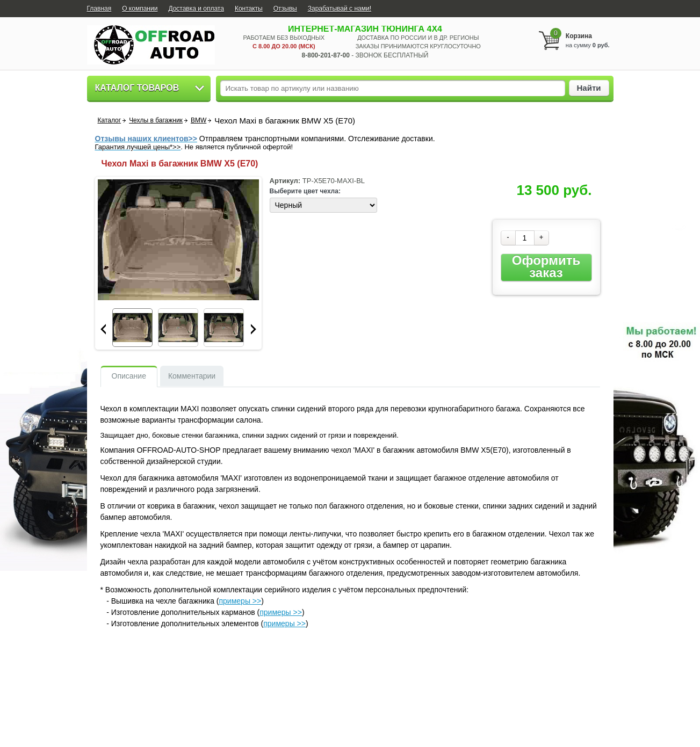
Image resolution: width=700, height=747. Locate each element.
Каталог (110, 120)
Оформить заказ (546, 267)
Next (254, 329)
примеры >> (240, 601)
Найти (589, 88)
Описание (129, 376)
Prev (103, 329)
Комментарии (192, 376)
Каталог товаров (137, 88)
